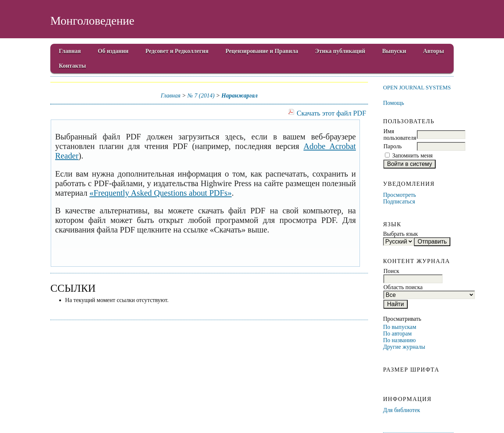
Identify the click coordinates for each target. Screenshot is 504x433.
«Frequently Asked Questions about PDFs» (160, 193)
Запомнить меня (412, 155)
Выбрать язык (401, 234)
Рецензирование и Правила (262, 51)
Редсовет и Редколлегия (177, 51)
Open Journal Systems (417, 87)
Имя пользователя (400, 134)
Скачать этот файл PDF (331, 113)
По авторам (397, 333)
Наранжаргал (239, 95)
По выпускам (400, 327)
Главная (70, 51)
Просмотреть (400, 195)
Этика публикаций (340, 51)
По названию (399, 340)
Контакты (72, 66)
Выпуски (394, 51)
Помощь (394, 103)
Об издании (113, 51)
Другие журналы (404, 347)
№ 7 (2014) (201, 95)
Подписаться (399, 201)
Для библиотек (402, 410)
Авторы (434, 51)
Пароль (393, 146)
